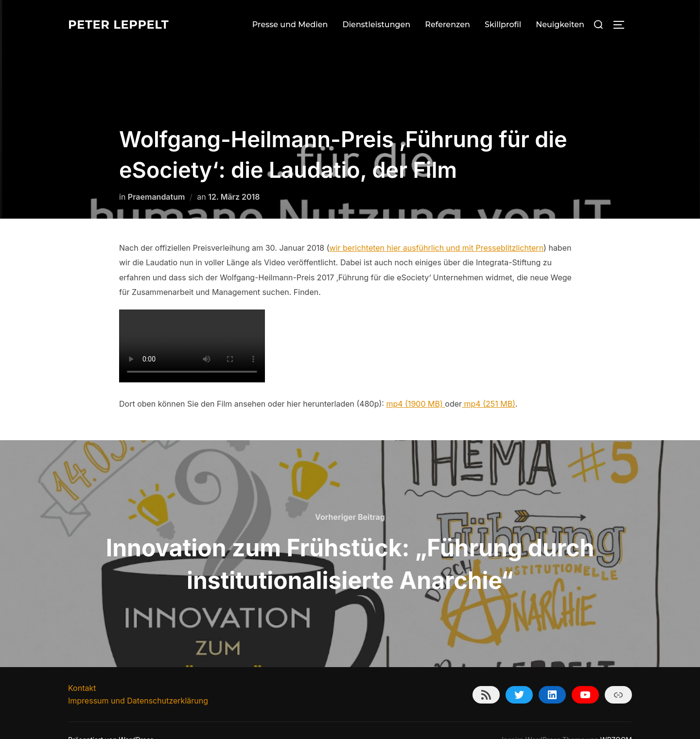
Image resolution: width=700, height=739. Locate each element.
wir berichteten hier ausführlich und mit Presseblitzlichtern (437, 228)
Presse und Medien (290, 25)
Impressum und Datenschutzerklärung (138, 681)
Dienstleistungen (376, 25)
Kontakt (82, 669)
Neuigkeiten (560, 25)
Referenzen (447, 25)
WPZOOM (616, 720)
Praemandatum (157, 177)
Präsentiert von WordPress (111, 720)
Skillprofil (503, 25)
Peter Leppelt (123, 24)
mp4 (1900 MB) (415, 384)
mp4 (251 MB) (489, 384)
